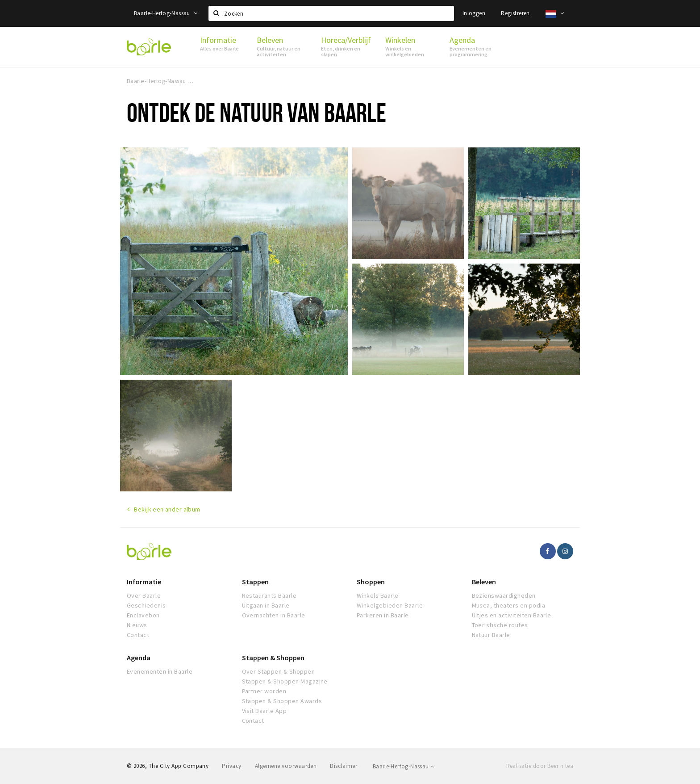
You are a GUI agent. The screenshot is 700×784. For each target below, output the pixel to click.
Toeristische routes (500, 625)
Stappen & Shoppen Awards (282, 701)
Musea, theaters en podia (509, 605)
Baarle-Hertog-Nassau (166, 13)
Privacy (231, 766)
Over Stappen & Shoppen (279, 671)
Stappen (255, 582)
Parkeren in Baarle (383, 615)
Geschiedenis (146, 605)
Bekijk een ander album (167, 509)
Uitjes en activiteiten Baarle (512, 615)
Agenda (139, 658)
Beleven (484, 582)
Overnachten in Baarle (274, 615)
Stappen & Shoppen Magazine (285, 681)
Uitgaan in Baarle (266, 605)
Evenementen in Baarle (160, 671)
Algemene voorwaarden (286, 766)
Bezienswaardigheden (504, 595)
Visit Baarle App (265, 711)
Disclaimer (344, 766)
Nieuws (137, 625)
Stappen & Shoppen (273, 658)
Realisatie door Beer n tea (540, 766)
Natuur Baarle (491, 635)
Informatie (144, 582)
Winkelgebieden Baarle (390, 605)
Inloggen (474, 13)
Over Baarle (144, 595)
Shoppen (371, 582)
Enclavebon (143, 615)
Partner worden (264, 691)
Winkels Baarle (378, 595)
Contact (138, 635)
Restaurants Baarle (269, 595)
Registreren (515, 13)
